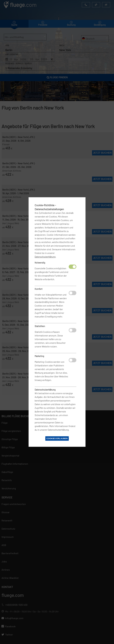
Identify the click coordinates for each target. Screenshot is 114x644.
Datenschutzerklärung (45, 257)
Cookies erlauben (57, 438)
